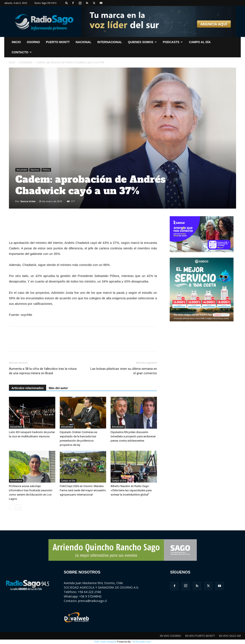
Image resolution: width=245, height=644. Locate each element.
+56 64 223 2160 (89, 592)
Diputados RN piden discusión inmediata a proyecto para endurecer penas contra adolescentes (133, 436)
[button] (67, 3)
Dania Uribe (28, 201)
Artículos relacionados (28, 388)
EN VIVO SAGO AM (230, 636)
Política (46, 170)
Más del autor (58, 388)
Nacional (84, 42)
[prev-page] (12, 507)
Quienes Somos (142, 42)
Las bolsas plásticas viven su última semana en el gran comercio (124, 371)
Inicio (12, 62)
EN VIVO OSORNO (171, 636)
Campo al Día (200, 42)
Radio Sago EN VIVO (46, 3)
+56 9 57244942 (90, 596)
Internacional (110, 42)
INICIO (16, 42)
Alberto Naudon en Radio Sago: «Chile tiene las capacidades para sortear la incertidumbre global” (131, 490)
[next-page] (18, 507)
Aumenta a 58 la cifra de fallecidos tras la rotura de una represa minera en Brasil (43, 371)
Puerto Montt (58, 42)
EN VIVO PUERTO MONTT (200, 636)
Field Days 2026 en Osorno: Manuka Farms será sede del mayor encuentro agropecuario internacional (83, 490)
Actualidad (26, 62)
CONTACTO (22, 52)
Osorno (33, 42)
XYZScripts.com (142, 642)
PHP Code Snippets (105, 642)
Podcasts (173, 42)
